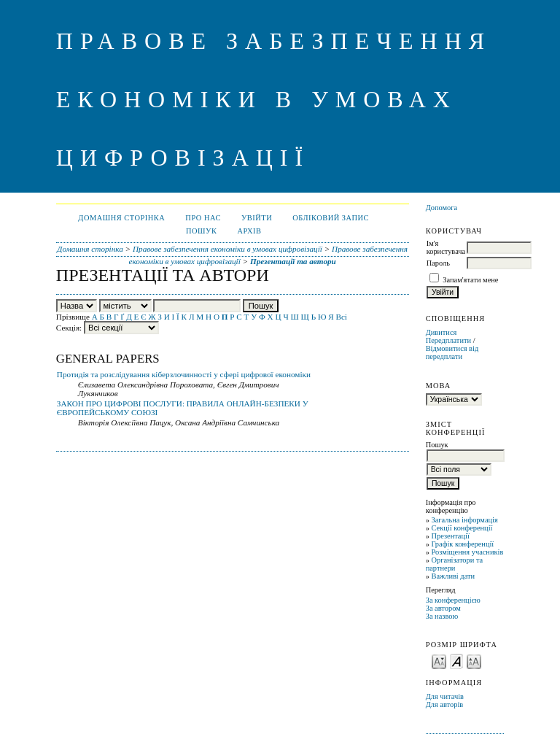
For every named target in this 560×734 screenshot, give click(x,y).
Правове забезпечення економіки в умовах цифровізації (227, 249)
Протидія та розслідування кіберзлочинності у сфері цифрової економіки (184, 374)
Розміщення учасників (467, 552)
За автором (443, 608)
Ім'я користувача (446, 247)
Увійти (257, 218)
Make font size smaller (439, 661)
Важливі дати (453, 576)
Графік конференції (462, 544)
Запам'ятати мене (470, 280)
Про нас (203, 218)
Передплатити (448, 340)
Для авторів (445, 704)
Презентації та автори (293, 261)
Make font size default (456, 661)
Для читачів (445, 696)
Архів (249, 231)
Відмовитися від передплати (452, 352)
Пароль (438, 263)
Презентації (450, 536)
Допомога (442, 208)
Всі (341, 317)
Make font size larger (474, 661)
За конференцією (453, 600)
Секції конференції (462, 528)
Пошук (201, 231)
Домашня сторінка (121, 218)
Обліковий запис (331, 218)
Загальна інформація (464, 520)
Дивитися (442, 332)
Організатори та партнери (455, 564)
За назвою (442, 616)
